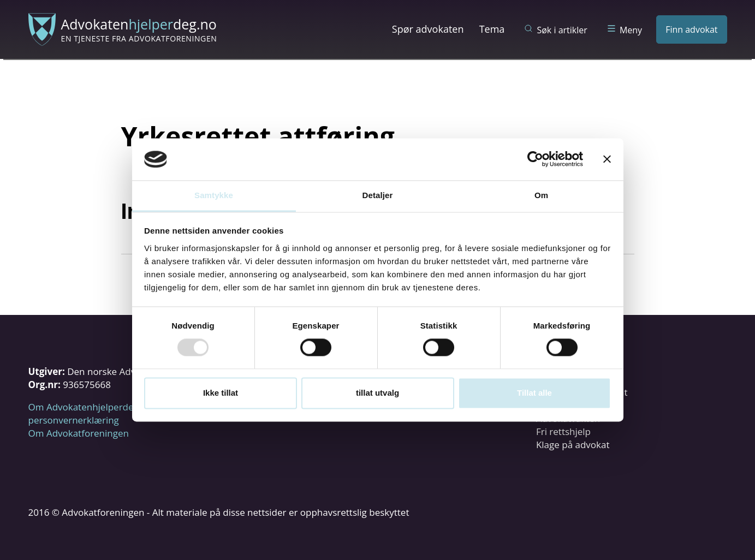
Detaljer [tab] (378, 195)
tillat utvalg (377, 393)
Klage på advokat (573, 445)
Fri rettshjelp (563, 431)
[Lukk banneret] (607, 159)
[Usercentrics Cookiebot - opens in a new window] (535, 159)
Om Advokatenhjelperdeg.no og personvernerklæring (97, 413)
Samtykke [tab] (214, 195)
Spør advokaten (428, 29)
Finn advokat (691, 29)
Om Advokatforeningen (79, 433)
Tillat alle (534, 393)
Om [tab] (541, 195)
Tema (492, 29)
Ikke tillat (221, 393)
